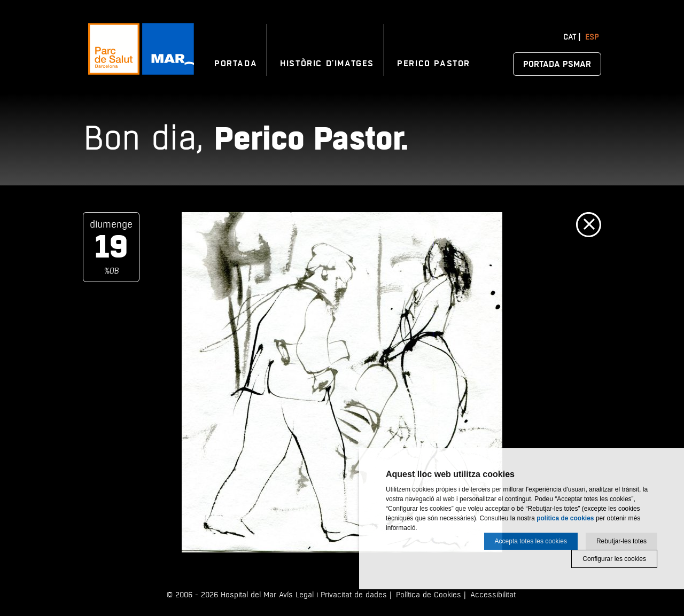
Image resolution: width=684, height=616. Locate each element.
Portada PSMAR (557, 64)
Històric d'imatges (327, 64)
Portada (236, 64)
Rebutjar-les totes (621, 541)
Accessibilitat (493, 595)
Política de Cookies (429, 595)
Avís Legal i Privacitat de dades (333, 595)
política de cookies (565, 518)
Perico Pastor (434, 64)
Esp (592, 37)
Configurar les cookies (614, 559)
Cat (570, 37)
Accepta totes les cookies (531, 541)
